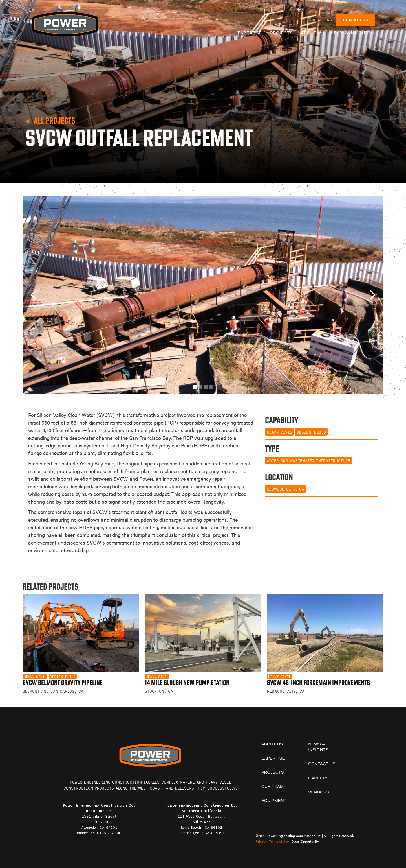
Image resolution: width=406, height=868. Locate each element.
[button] (311, 33)
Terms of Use (279, 841)
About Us (272, 744)
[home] (65, 24)
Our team (272, 786)
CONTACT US (355, 20)
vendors (322, 20)
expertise (250, 33)
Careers (318, 778)
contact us (322, 764)
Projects (281, 33)
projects (273, 772)
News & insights (350, 33)
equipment (274, 800)
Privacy (261, 841)
